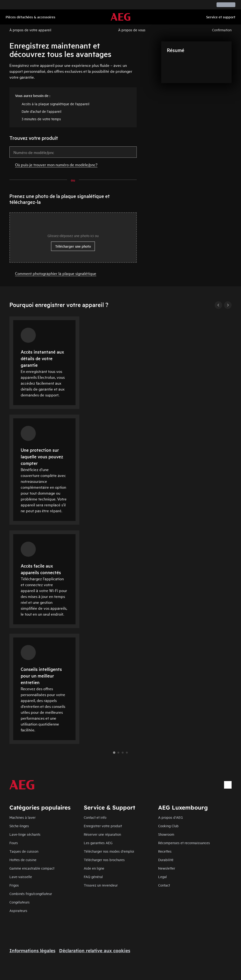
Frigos (14, 885)
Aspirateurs (18, 910)
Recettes (165, 851)
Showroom (166, 834)
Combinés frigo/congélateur (31, 893)
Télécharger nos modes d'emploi (109, 851)
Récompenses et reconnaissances (184, 843)
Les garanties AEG (98, 843)
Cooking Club (168, 826)
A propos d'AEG (171, 817)
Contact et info (95, 817)
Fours (14, 843)
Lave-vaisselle (21, 877)
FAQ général (93, 877)
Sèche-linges (19, 826)
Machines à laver (22, 817)
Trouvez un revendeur (101, 885)
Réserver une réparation (102, 834)
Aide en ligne (94, 868)
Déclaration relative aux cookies (95, 951)
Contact (164, 885)
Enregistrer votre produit (103, 826)
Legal (163, 877)
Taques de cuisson (24, 851)
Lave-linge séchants (25, 834)
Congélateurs (20, 902)
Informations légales (32, 951)
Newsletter (167, 868)
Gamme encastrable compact (32, 868)
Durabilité (166, 860)
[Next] (228, 305)
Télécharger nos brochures (104, 860)
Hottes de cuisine (23, 860)
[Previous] (218, 305)
